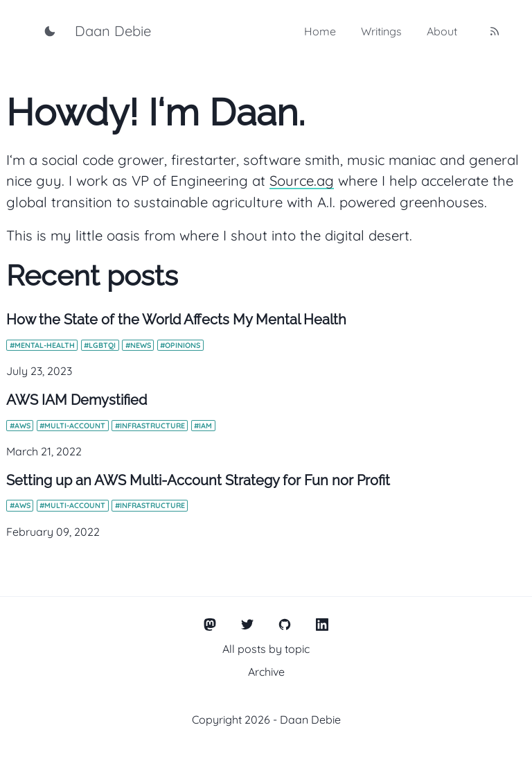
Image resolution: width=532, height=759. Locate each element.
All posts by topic (266, 649)
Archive (266, 672)
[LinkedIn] (322, 625)
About (442, 31)
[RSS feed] (495, 31)
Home (320, 31)
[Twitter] (248, 625)
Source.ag (302, 181)
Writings (381, 31)
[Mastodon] (210, 625)
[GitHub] (285, 625)
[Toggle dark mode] (50, 31)
